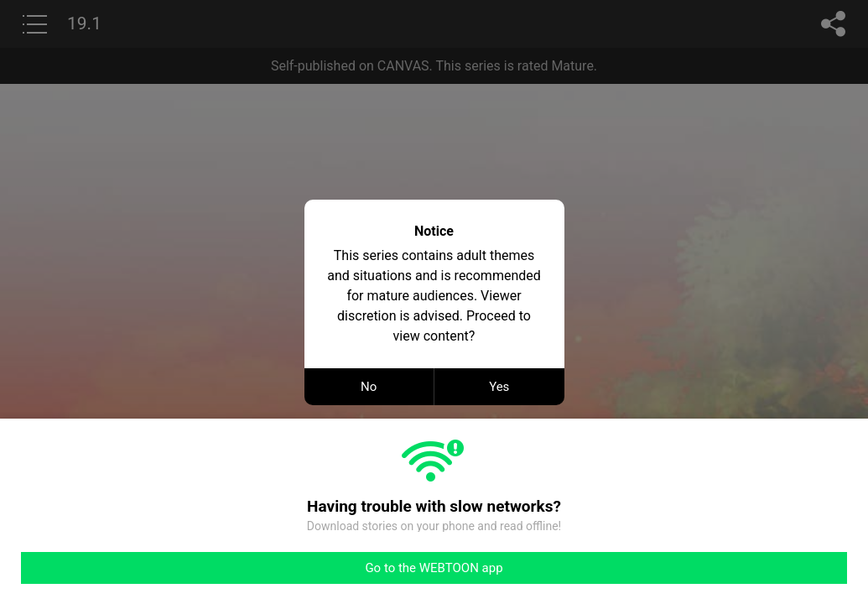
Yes (499, 387)
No (369, 387)
